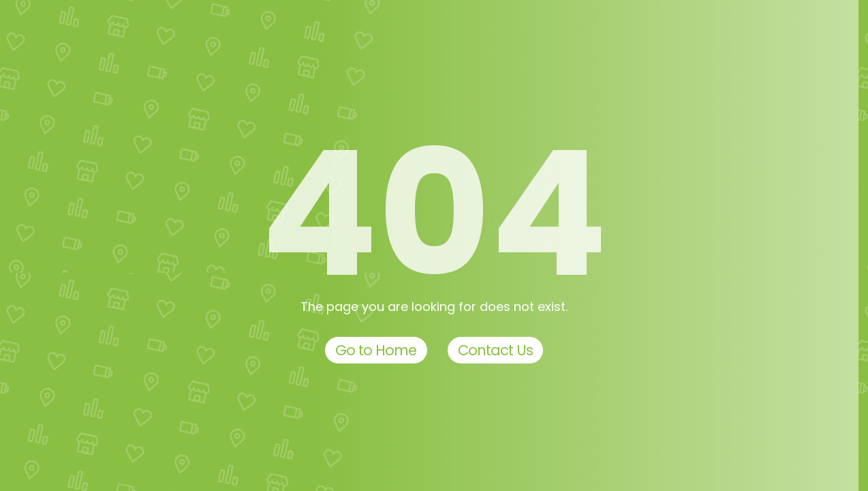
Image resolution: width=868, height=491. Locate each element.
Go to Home (376, 350)
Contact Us (496, 350)
